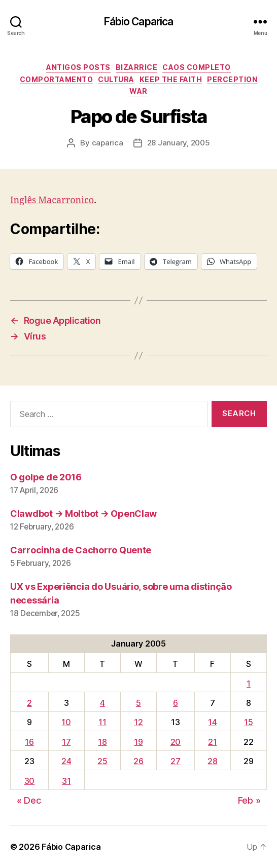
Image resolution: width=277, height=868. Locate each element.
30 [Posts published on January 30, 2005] (29, 781)
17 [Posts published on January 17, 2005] (66, 742)
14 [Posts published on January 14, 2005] (212, 722)
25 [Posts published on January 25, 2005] (102, 761)
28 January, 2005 (179, 143)
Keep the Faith (171, 79)
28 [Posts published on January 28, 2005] (212, 761)
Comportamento (57, 79)
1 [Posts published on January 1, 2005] (249, 684)
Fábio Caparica (139, 22)
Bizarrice (137, 67)
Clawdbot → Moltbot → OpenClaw (83, 514)
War (138, 91)
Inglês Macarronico (52, 200)
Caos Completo (197, 67)
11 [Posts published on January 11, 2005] (102, 722)
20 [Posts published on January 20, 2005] (176, 742)
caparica (108, 143)
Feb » (249, 800)
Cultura (116, 79)
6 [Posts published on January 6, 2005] (176, 703)
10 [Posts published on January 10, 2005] (66, 722)
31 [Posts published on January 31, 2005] (66, 781)
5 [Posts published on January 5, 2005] (138, 703)
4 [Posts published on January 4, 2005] (102, 703)
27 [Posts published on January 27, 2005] (175, 761)
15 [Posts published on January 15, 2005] (248, 722)
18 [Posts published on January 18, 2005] (102, 742)
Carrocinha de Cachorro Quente (81, 550)
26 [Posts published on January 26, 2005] (138, 761)
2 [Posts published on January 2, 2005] (29, 703)
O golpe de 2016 (46, 477)
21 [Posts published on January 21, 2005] (212, 742)
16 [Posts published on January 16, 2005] (29, 742)
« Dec (29, 800)
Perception (232, 79)
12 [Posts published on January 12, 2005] (138, 722)
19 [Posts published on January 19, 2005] (138, 742)
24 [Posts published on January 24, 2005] (66, 761)
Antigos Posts (78, 67)
